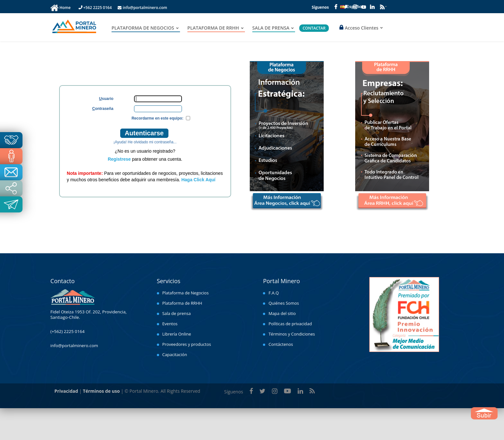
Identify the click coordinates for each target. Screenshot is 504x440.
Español (351, 7)
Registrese (119, 159)
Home (66, 8)
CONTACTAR (314, 28)
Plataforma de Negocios (185, 293)
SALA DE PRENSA (271, 28)
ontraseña (103, 108)
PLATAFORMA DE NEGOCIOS (143, 28)
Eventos (170, 324)
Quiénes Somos (284, 303)
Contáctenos (281, 344)
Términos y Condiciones (292, 334)
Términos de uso (101, 391)
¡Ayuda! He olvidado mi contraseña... (145, 142)
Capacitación (175, 355)
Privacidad (66, 391)
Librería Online (177, 334)
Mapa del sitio (282, 313)
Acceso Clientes (359, 28)
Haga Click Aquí (198, 180)
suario (106, 99)
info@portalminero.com (142, 8)
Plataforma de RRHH (182, 303)
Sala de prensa (177, 313)
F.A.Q (274, 293)
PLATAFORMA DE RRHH (213, 28)
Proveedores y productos (187, 344)
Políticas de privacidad (290, 324)
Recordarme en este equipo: (157, 118)
